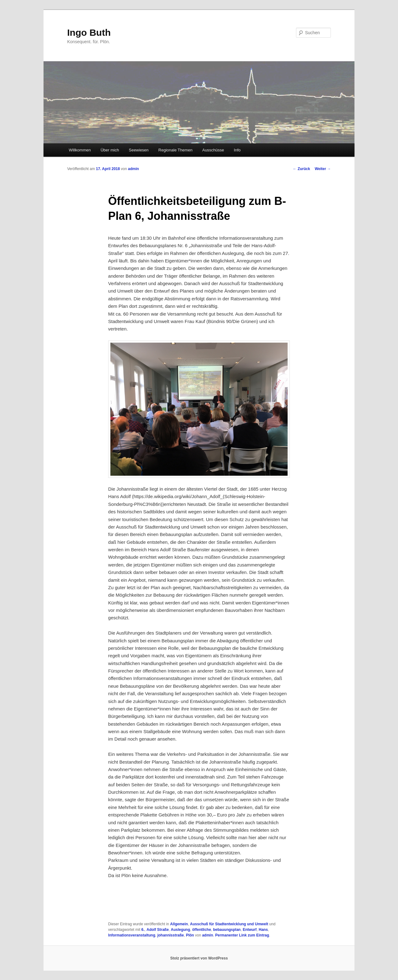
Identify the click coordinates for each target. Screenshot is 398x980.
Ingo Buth (89, 32)
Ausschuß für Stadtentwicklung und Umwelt (229, 924)
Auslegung (180, 930)
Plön (190, 935)
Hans (263, 930)
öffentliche (202, 930)
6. (143, 930)
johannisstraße (171, 935)
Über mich (110, 150)
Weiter (323, 169)
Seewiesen (139, 150)
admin (133, 169)
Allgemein (179, 924)
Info (237, 150)
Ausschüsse (213, 150)
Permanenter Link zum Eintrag (242, 935)
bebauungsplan (227, 930)
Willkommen (80, 150)
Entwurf (250, 930)
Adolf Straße (157, 930)
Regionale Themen (175, 150)
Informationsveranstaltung (132, 935)
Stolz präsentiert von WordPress (199, 958)
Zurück (301, 169)
